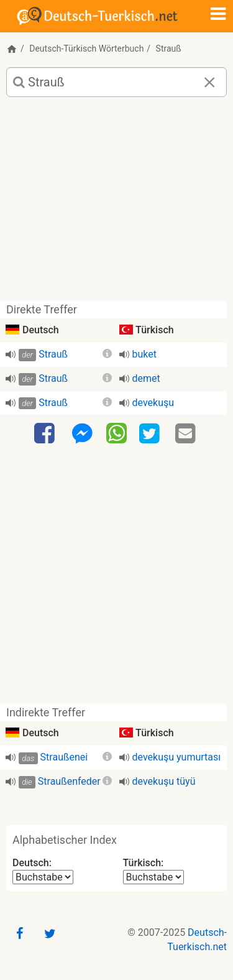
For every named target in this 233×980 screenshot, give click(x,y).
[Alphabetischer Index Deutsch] (43, 877)
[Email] (187, 434)
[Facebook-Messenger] (82, 434)
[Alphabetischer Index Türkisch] (153, 877)
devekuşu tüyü (164, 781)
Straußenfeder (69, 781)
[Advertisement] (116, 204)
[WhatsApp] (116, 433)
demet (146, 378)
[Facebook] (46, 434)
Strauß (53, 354)
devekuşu (153, 403)
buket (144, 354)
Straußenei (64, 757)
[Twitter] (151, 434)
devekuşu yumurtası (177, 757)
